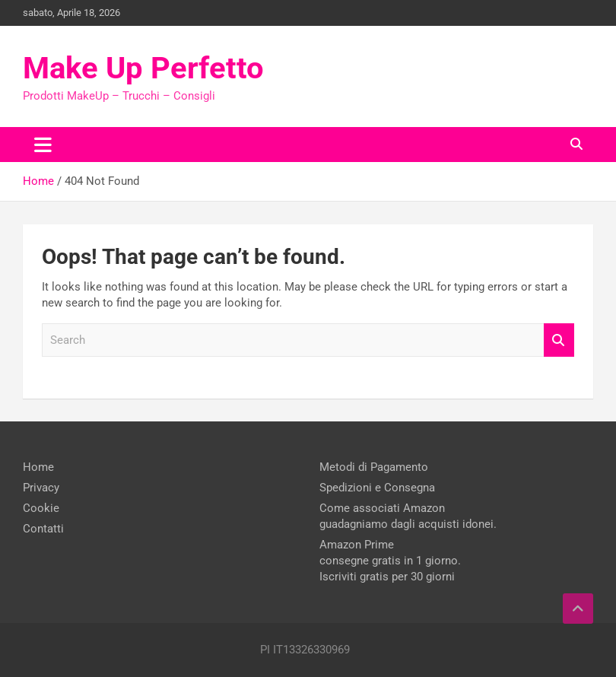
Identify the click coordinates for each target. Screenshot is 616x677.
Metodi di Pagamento (374, 467)
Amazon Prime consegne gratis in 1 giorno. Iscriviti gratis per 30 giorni (390, 561)
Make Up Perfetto (143, 68)
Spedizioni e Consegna (377, 488)
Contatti (43, 529)
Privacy (41, 488)
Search (559, 340)
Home (38, 467)
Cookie (41, 508)
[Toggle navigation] (43, 145)
